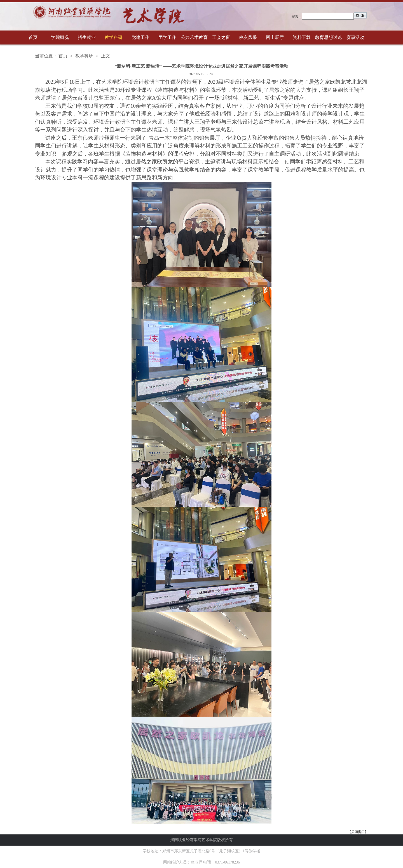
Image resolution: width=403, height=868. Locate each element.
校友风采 (248, 37)
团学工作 (167, 37)
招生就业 (87, 37)
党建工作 (140, 37)
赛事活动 (355, 37)
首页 (33, 37)
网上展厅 (275, 37)
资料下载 (302, 37)
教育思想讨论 (329, 37)
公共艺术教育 (194, 37)
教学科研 (114, 37)
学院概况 (60, 37)
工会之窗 (221, 37)
